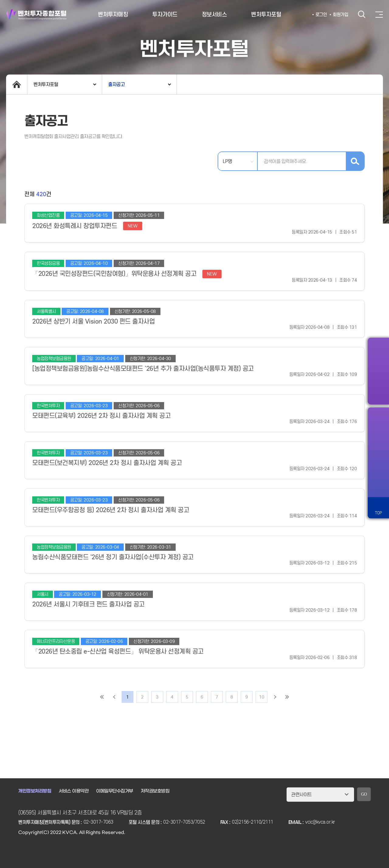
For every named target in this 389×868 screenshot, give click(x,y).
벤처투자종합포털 (36, 14)
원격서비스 (378, 486)
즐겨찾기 (378, 444)
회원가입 (340, 15)
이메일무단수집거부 (115, 791)
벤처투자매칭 (113, 14)
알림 (378, 422)
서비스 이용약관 (74, 791)
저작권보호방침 (155, 791)
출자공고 (116, 84)
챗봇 (378, 465)
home (17, 84)
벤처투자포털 (266, 14)
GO (364, 794)
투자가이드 (165, 14)
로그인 (321, 15)
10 (262, 697)
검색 (362, 14)
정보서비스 (214, 14)
